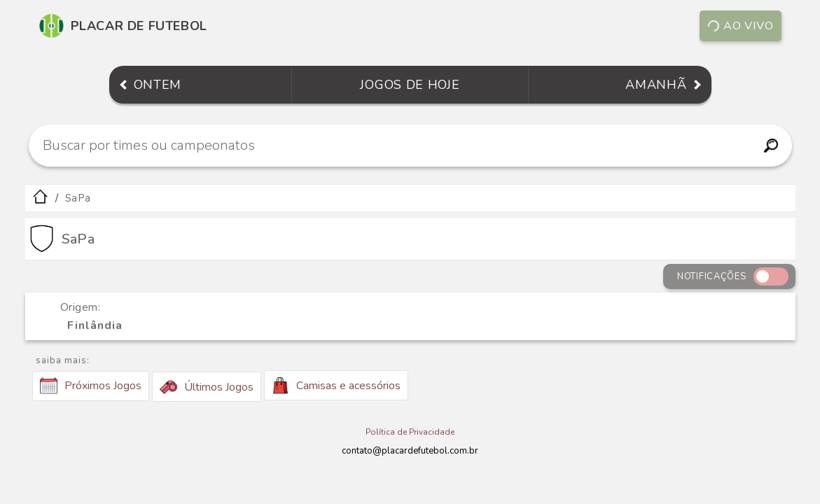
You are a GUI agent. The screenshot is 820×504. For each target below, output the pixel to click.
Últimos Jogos (207, 387)
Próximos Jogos (91, 386)
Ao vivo (739, 26)
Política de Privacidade (410, 432)
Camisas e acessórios (336, 385)
